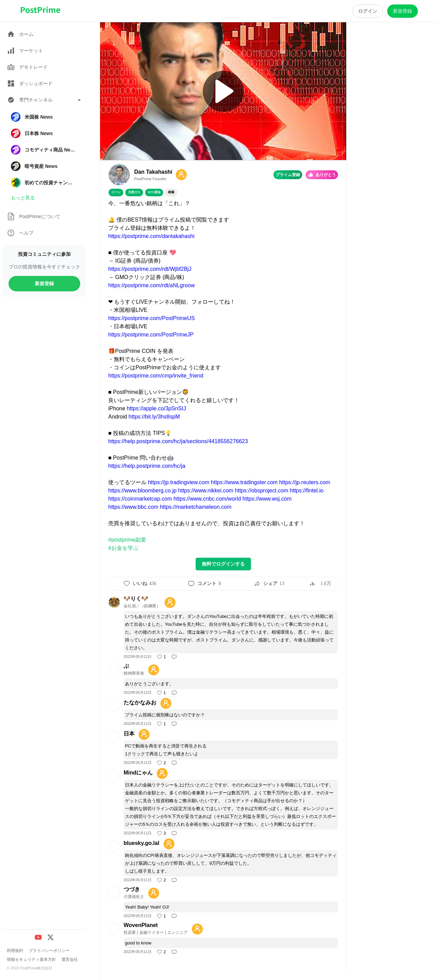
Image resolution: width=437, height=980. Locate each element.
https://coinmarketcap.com (140, 499)
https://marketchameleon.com (196, 507)
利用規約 (15, 951)
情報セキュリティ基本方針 (31, 959)
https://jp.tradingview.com (179, 482)
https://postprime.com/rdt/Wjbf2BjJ (150, 269)
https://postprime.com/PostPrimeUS (151, 318)
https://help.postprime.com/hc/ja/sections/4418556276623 (178, 441)
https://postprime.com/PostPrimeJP (151, 335)
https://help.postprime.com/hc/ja (147, 466)
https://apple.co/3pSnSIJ (156, 408)
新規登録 (44, 283)
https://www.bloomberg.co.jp (142, 491)
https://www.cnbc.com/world (207, 499)
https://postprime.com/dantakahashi (151, 236)
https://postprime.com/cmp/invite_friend (156, 376)
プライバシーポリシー (49, 951)
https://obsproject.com (262, 491)
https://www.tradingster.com (244, 482)
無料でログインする (223, 564)
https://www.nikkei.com (206, 491)
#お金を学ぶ (123, 548)
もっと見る (23, 198)
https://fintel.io (307, 491)
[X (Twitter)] (51, 937)
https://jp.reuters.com (305, 482)
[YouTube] (38, 937)
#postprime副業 (127, 540)
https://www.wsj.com (267, 499)
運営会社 (70, 959)
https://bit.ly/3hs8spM (154, 417)
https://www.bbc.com (133, 507)
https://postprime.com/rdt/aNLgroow (151, 285)
